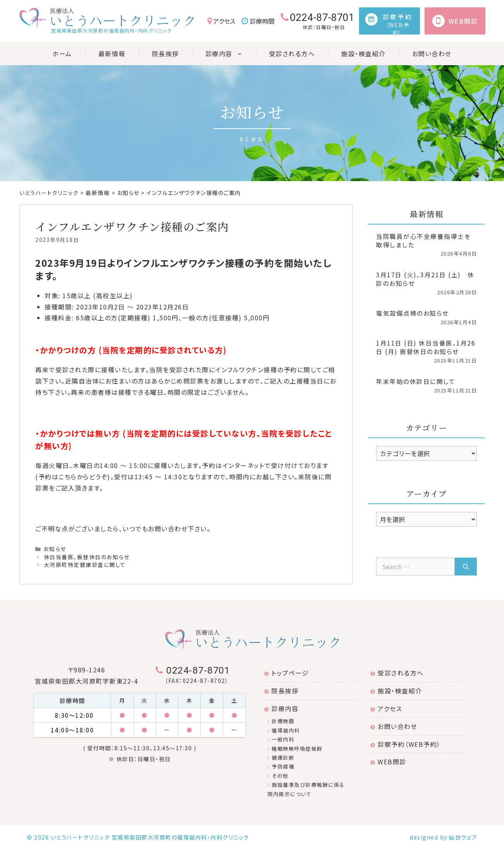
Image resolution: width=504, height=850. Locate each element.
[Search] (466, 567)
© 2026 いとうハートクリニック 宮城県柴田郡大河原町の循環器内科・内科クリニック (138, 837)
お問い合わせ (432, 54)
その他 (278, 776)
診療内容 (231, 54)
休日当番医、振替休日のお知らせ (87, 557)
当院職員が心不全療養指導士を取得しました (423, 240)
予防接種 (281, 766)
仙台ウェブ (463, 837)
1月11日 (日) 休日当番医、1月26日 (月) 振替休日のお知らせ (426, 347)
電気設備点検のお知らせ (413, 313)
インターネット (244, 465)
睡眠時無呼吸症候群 (295, 749)
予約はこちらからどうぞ (73, 477)
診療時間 (258, 21)
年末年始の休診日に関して (416, 381)
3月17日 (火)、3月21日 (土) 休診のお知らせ (425, 279)
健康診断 (281, 758)
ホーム (62, 54)
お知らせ (55, 549)
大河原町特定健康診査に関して (85, 565)
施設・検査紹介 (363, 54)
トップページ (287, 673)
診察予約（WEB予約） (406, 744)
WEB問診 (388, 762)
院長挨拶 (166, 54)
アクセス (221, 21)
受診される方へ (292, 54)
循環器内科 (284, 730)
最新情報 (112, 54)
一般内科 (281, 739)
